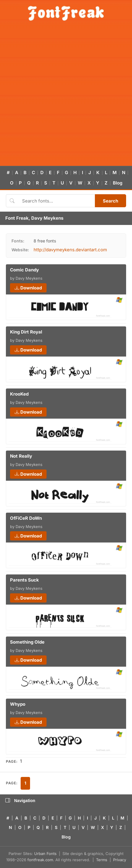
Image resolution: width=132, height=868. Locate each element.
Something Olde (27, 642)
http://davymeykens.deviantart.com (70, 250)
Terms (102, 860)
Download (28, 288)
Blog (118, 183)
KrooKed (19, 394)
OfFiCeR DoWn (26, 518)
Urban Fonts (45, 854)
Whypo (18, 704)
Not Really (21, 456)
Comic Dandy (24, 270)
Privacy (120, 860)
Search (110, 201)
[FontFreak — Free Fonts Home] (66, 13)
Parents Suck (24, 580)
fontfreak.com (40, 860)
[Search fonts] (56, 201)
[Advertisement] (66, 97)
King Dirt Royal (26, 332)
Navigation (20, 801)
